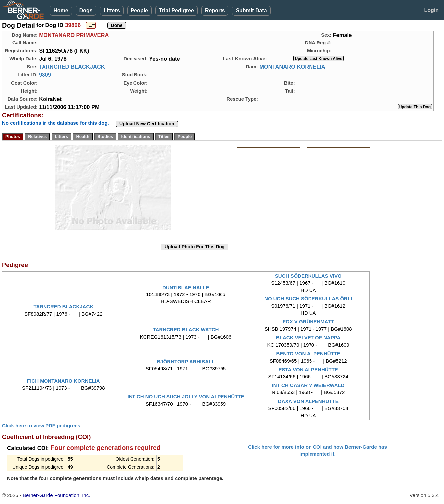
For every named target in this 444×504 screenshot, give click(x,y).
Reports (215, 10)
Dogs (86, 10)
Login (431, 10)
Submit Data (251, 10)
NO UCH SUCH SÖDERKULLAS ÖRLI (308, 299)
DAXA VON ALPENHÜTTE (308, 401)
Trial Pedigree (177, 10)
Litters (112, 10)
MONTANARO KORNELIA (292, 67)
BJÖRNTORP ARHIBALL (186, 361)
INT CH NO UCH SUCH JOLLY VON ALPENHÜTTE (186, 397)
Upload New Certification (147, 124)
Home (61, 10)
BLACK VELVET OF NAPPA (308, 337)
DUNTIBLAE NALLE (186, 287)
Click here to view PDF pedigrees (41, 425)
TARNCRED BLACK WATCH (186, 330)
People (139, 10)
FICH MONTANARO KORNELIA (63, 381)
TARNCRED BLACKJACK (72, 67)
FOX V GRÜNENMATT (308, 322)
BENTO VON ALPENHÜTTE (308, 353)
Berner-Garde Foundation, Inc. (56, 495)
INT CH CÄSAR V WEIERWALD (308, 385)
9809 (45, 75)
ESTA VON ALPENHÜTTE (308, 369)
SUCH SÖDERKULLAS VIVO (308, 276)
